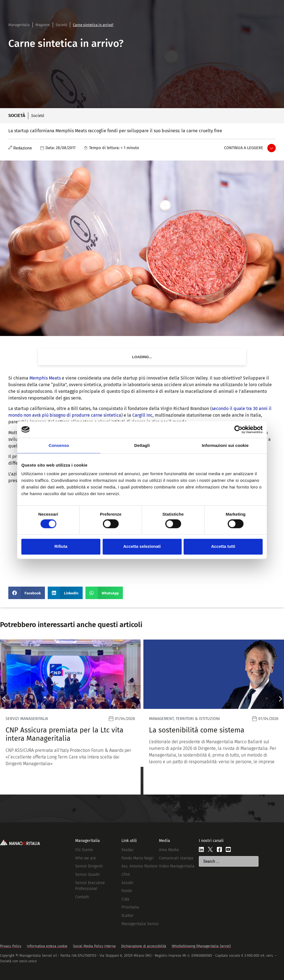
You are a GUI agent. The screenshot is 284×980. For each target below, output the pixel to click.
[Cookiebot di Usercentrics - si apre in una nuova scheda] (238, 429)
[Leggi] (70, 717)
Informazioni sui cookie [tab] (225, 445)
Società (61, 25)
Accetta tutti (223, 547)
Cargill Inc (142, 415)
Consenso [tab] (59, 445)
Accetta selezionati (142, 547)
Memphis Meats (45, 378)
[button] (27, 593)
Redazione (23, 148)
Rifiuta (61, 547)
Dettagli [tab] (142, 445)
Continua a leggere (244, 148)
